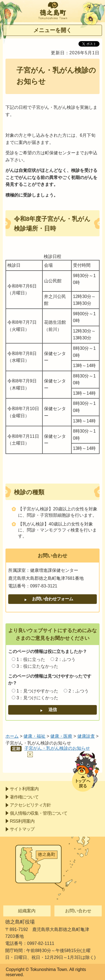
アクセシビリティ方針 (30, 805)
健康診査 (86, 736)
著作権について (24, 797)
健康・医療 (61, 736)
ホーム (12, 736)
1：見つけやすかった (37, 691)
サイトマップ (22, 829)
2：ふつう (65, 659)
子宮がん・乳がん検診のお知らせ (57, 748)
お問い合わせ (78, 911)
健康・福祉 (34, 736)
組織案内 (27, 911)
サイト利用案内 (24, 789)
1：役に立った (31, 659)
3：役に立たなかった (37, 666)
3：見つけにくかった (37, 698)
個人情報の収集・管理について (39, 813)
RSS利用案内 (22, 821)
